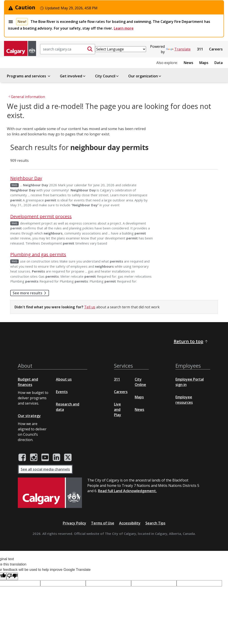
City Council (107, 76)
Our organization (145, 76)
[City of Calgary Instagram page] (34, 457)
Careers (216, 49)
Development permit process (41, 216)
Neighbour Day (26, 178)
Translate (178, 49)
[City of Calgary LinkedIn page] (56, 457)
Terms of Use (103, 523)
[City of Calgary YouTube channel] (45, 457)
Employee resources (184, 400)
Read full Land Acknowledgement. (127, 491)
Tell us (90, 307)
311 (200, 49)
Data (219, 63)
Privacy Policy (74, 523)
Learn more (124, 28)
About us (64, 379)
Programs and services (29, 76)
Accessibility (130, 523)
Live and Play (118, 409)
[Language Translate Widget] (121, 49)
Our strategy (29, 416)
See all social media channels (45, 469)
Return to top (191, 341)
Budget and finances (28, 382)
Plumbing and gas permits (38, 254)
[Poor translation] (12, 576)
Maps (204, 63)
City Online (140, 382)
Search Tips (155, 523)
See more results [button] (31, 293)
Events (62, 392)
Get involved (73, 76)
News (188, 63)
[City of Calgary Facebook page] (22, 457)
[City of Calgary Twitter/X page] (68, 457)
